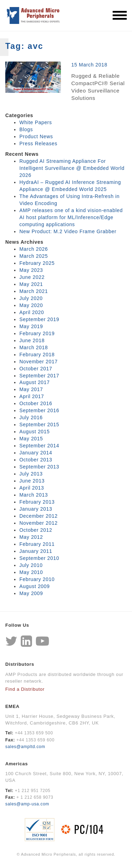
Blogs (26, 129)
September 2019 (39, 319)
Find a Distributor (25, 689)
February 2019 (37, 333)
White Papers (36, 122)
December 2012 (39, 516)
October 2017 (36, 369)
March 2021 (34, 291)
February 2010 (37, 579)
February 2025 (37, 263)
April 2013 (32, 488)
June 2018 (32, 340)
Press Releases (38, 143)
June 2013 (32, 481)
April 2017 (32, 396)
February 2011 (37, 544)
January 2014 (36, 453)
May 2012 (31, 537)
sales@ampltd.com (25, 747)
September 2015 (39, 425)
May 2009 (31, 593)
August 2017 (34, 382)
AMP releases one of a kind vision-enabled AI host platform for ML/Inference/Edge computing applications (71, 217)
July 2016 (31, 417)
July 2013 (31, 474)
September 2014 (39, 446)
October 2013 (36, 460)
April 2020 (32, 312)
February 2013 (37, 502)
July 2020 (31, 298)
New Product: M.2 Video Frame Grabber (68, 231)
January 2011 (36, 551)
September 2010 (39, 558)
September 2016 (39, 410)
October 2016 (36, 403)
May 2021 (31, 284)
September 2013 (39, 467)
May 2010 (31, 572)
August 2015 (34, 432)
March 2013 (34, 495)
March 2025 (34, 256)
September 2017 (39, 376)
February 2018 (37, 355)
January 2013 (36, 509)
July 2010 (31, 565)
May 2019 (31, 326)
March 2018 (34, 347)
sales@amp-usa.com (27, 804)
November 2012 (39, 523)
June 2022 (32, 277)
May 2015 (31, 439)
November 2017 (39, 362)
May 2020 (31, 305)
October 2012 (36, 530)
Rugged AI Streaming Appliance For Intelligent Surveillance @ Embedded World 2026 (72, 168)
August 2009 (34, 586)
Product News (36, 136)
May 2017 (31, 389)
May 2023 (31, 270)
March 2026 (34, 249)
